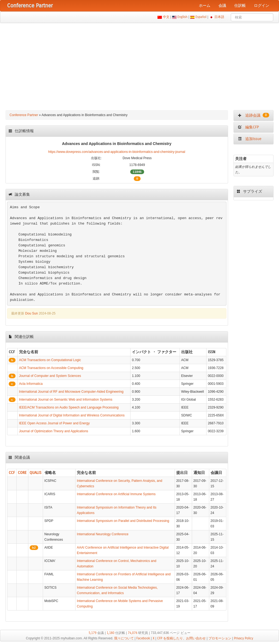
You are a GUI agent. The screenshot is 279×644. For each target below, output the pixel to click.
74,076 (133, 633)
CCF (12, 473)
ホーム (205, 6)
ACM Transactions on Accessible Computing (51, 368)
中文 (166, 17)
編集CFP (248, 127)
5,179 (93, 633)
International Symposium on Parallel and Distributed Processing (123, 521)
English (183, 17)
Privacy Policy (244, 638)
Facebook (143, 638)
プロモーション (220, 638)
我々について (124, 638)
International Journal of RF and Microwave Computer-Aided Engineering (71, 392)
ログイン (262, 6)
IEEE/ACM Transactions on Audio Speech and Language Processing (69, 407)
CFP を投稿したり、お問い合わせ (181, 638)
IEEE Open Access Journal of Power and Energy (54, 423)
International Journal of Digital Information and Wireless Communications (72, 415)
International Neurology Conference (103, 534)
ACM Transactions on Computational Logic (50, 360)
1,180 (110, 633)
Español (201, 17)
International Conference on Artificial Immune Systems (116, 494)
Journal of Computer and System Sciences (50, 376)
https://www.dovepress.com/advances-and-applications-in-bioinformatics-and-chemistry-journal (117, 152)
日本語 (219, 17)
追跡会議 (254, 115)
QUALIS (36, 473)
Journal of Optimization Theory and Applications (54, 431)
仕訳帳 (240, 6)
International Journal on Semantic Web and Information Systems (66, 400)
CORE (22, 473)
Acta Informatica (31, 384)
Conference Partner (24, 115)
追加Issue (250, 139)
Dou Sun (31, 313)
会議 (222, 6)
